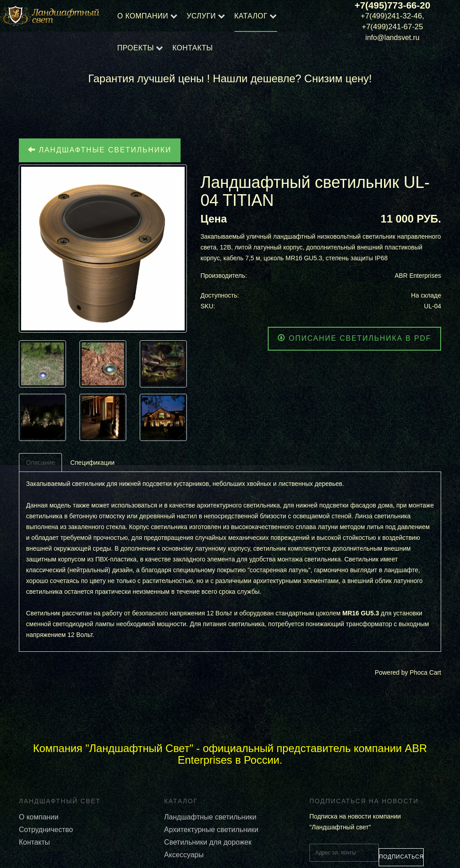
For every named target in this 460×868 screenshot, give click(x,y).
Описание (40, 463)
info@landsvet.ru (392, 38)
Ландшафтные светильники (100, 150)
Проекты (136, 48)
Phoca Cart (425, 672)
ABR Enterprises (418, 276)
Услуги (201, 16)
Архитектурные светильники (211, 830)
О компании (143, 16)
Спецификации (92, 463)
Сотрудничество (46, 830)
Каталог (251, 16)
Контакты (193, 48)
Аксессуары (184, 855)
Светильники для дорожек (208, 842)
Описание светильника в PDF (354, 338)
